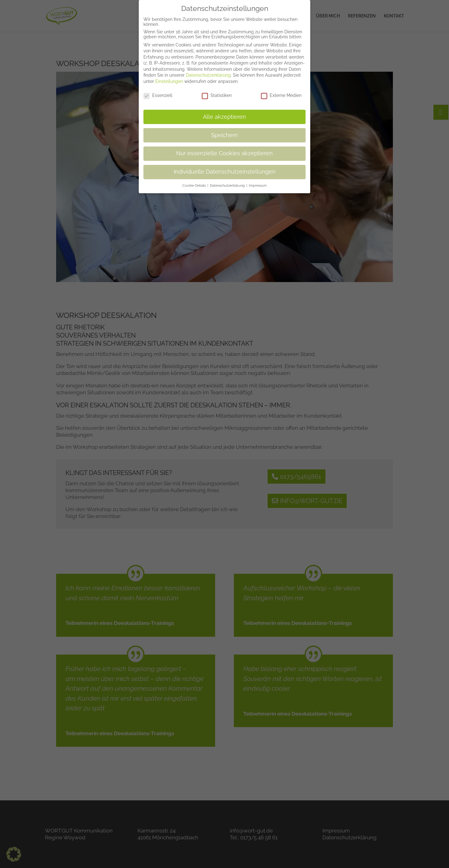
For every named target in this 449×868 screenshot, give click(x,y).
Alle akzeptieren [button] (224, 113)
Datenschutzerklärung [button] (228, 182)
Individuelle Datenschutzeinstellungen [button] (225, 168)
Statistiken (217, 91)
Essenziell (158, 91)
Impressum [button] (258, 182)
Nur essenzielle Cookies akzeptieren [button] (224, 150)
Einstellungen (169, 78)
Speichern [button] (224, 131)
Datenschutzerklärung (208, 71)
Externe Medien (281, 91)
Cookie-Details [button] (195, 182)
